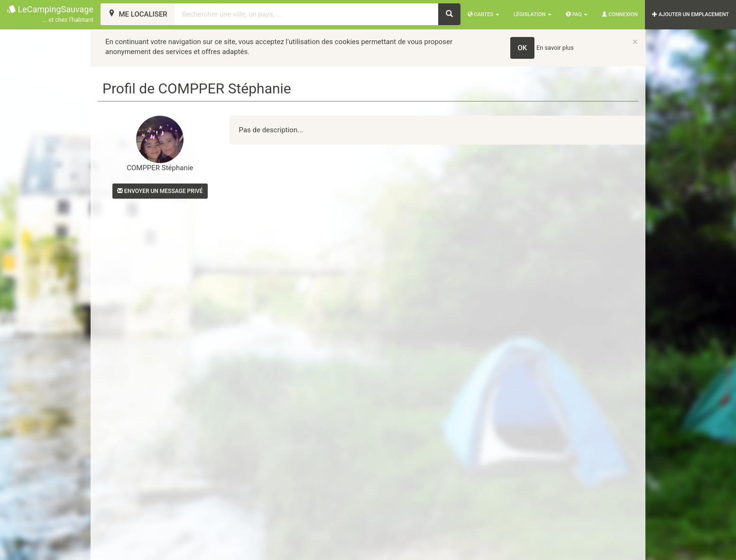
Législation (533, 14)
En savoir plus (555, 48)
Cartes (483, 14)
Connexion (620, 14)
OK (523, 48)
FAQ (577, 14)
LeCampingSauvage (50, 14)
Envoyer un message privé (160, 191)
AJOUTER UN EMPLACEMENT (690, 14)
